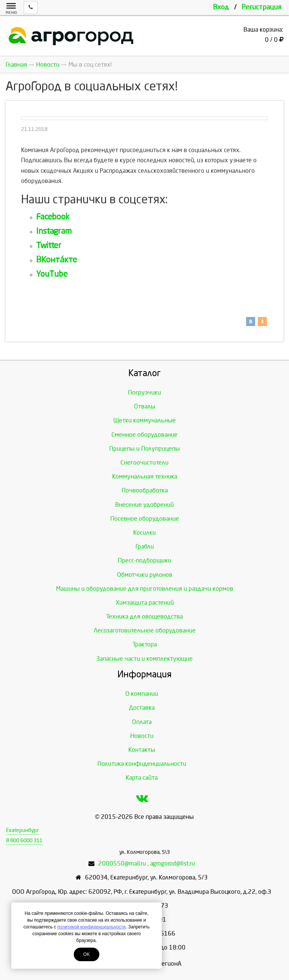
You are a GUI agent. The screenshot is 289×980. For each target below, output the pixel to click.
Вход (221, 7)
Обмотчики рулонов (145, 575)
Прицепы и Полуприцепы (144, 449)
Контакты (142, 750)
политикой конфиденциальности (91, 927)
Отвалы (145, 406)
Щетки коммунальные (144, 420)
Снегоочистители (144, 463)
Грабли (145, 546)
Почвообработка (145, 490)
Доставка (142, 708)
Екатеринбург (23, 830)
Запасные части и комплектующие (144, 659)
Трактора (145, 644)
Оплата (142, 722)
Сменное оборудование (144, 435)
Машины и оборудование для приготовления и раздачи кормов (145, 589)
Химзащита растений (145, 603)
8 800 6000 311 (24, 841)
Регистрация (262, 7)
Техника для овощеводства (144, 617)
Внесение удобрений (144, 505)
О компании (142, 694)
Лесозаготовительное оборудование (145, 630)
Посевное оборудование (145, 519)
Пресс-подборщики (144, 560)
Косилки (144, 533)
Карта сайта (142, 778)
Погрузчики (144, 392)
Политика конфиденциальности (142, 764)
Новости (142, 736)
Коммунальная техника (145, 476)
